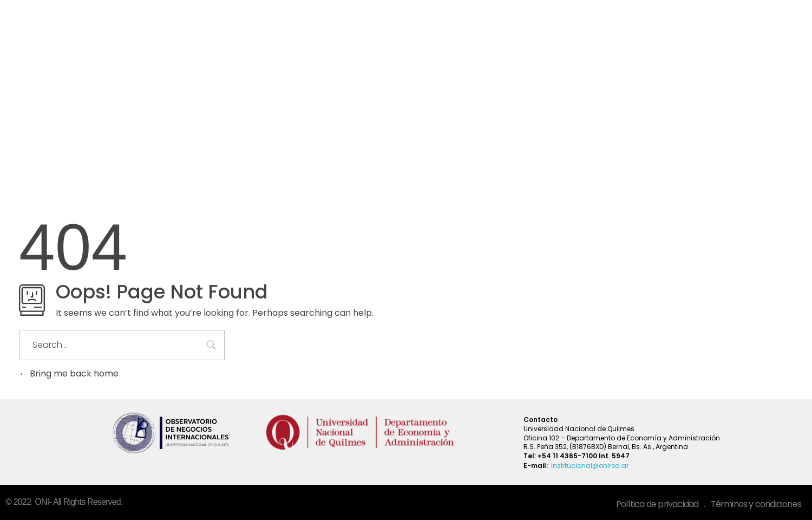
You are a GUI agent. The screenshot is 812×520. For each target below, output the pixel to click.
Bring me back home (69, 373)
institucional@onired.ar (590, 466)
